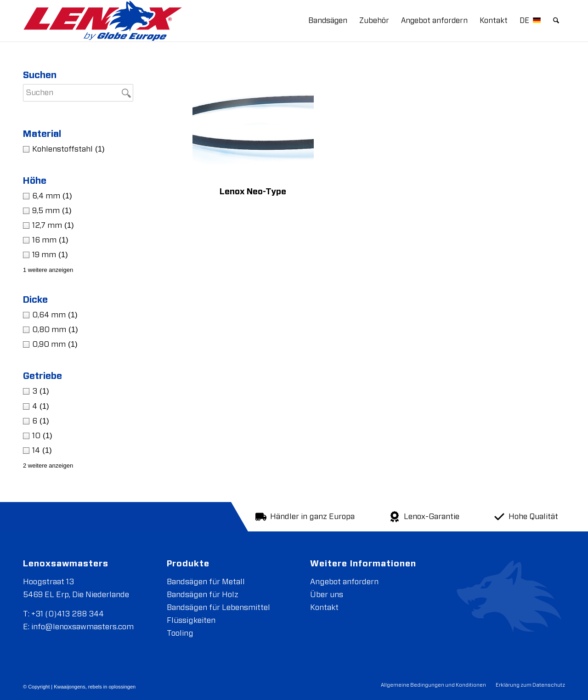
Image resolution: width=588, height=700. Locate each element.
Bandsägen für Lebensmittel (218, 607)
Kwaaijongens (70, 687)
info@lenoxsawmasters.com (82, 627)
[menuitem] (328, 21)
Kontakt (324, 607)
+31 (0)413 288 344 (68, 614)
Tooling (180, 633)
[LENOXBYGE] (103, 21)
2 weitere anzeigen (48, 466)
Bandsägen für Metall (206, 582)
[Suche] (557, 21)
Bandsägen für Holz (203, 595)
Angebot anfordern (344, 582)
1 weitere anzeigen (48, 270)
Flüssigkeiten (191, 620)
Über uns (327, 595)
